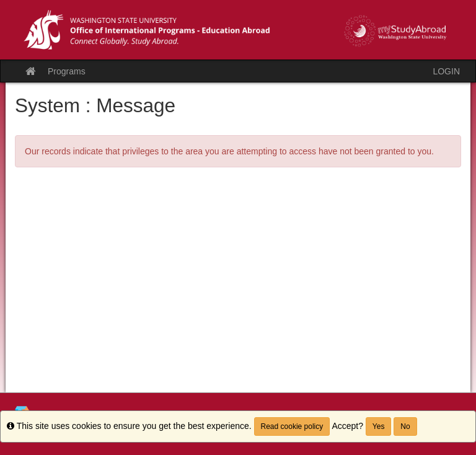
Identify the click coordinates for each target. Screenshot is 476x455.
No (405, 426)
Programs (67, 71)
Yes (379, 426)
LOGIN (446, 71)
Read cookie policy (292, 426)
